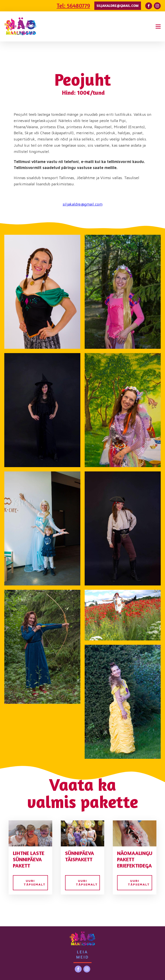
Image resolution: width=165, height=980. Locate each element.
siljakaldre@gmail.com (118, 6)
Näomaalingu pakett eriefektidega (135, 860)
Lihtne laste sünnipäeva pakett (29, 860)
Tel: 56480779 (73, 6)
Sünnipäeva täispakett (80, 856)
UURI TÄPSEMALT (35, 882)
